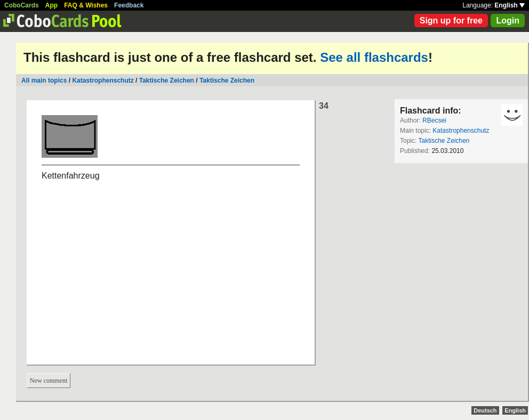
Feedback (129, 5)
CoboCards (22, 5)
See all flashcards (374, 57)
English (510, 5)
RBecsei (434, 120)
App (51, 5)
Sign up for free (451, 21)
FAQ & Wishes (86, 5)
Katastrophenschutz (103, 80)
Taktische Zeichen (167, 80)
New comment (49, 381)
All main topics (44, 80)
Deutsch (485, 410)
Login (508, 21)
